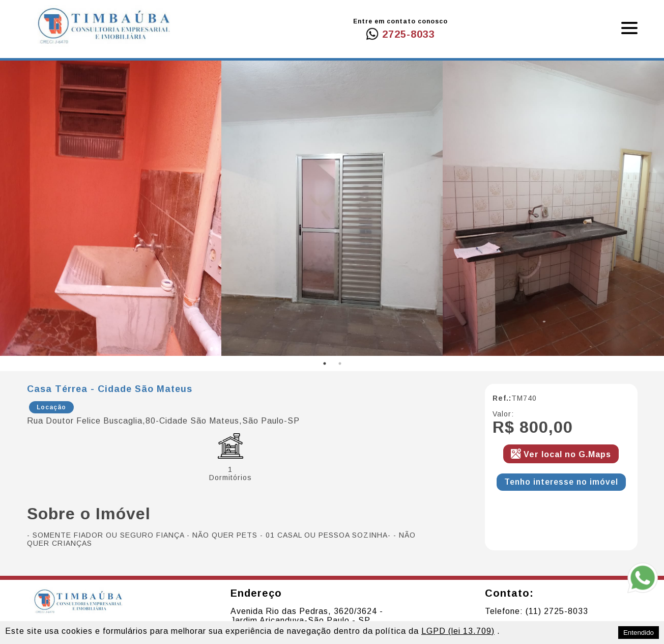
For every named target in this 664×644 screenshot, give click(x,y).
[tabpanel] (111, 208)
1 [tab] (325, 363)
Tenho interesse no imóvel (561, 482)
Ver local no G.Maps (567, 454)
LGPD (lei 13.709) (458, 631)
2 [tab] (340, 363)
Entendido (639, 633)
